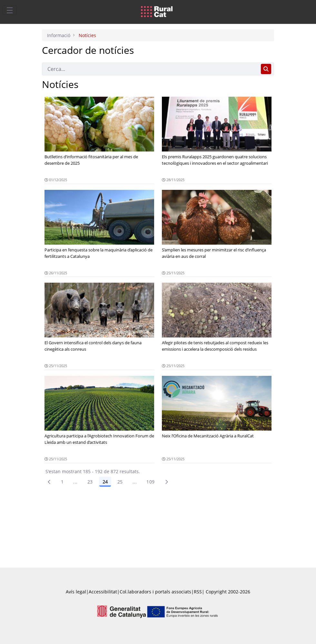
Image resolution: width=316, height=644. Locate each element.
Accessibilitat (103, 592)
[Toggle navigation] (10, 10)
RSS (198, 592)
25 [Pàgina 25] (120, 482)
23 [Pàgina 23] (90, 482)
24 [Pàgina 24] (105, 482)
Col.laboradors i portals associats (155, 592)
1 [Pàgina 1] (62, 482)
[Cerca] (150, 69)
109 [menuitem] (150, 482)
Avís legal (76, 592)
